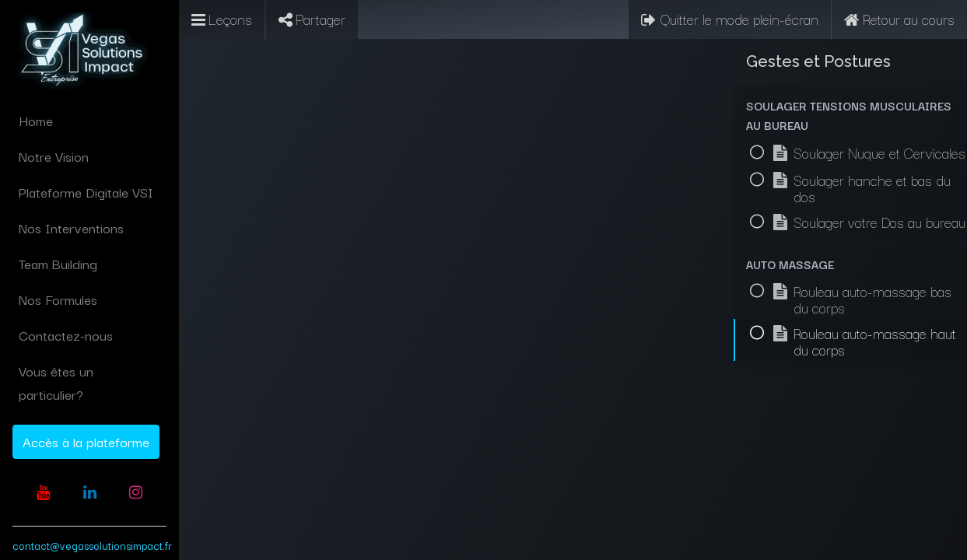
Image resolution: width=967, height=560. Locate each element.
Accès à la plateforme (86, 441)
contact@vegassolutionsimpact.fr (92, 545)
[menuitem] (89, 121)
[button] (850, 115)
